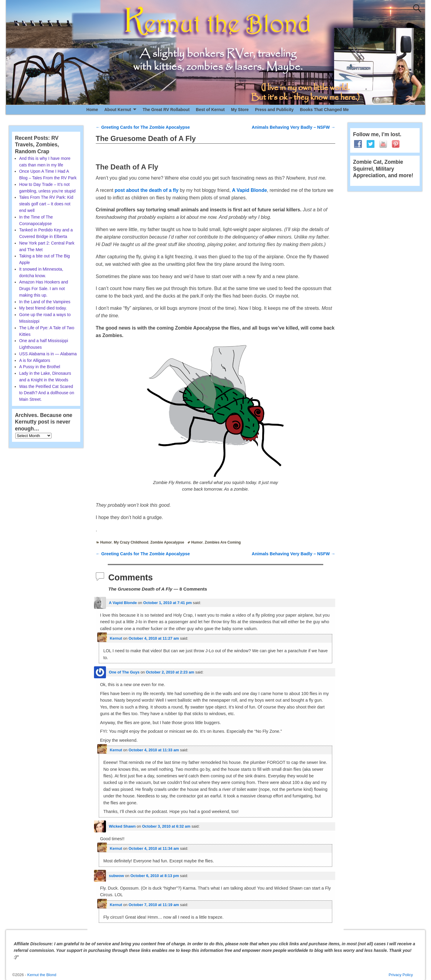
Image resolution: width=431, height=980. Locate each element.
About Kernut (117, 110)
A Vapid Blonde (249, 190)
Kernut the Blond (42, 975)
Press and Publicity (274, 110)
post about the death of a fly (147, 190)
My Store (240, 110)
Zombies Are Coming (223, 542)
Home (92, 110)
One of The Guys (124, 672)
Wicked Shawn (122, 826)
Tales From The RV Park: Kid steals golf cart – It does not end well (46, 204)
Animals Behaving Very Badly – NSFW (293, 127)
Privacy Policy (401, 975)
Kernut (116, 638)
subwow (116, 876)
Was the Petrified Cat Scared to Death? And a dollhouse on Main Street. (47, 393)
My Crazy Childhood (131, 542)
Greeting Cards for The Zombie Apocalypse (143, 127)
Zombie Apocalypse (167, 542)
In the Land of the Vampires (45, 302)
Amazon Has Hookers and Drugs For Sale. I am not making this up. (44, 289)
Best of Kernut (210, 110)
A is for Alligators (35, 360)
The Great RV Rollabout (166, 110)
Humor (106, 542)
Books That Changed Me (324, 110)
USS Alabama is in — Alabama (48, 354)
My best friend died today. (43, 308)
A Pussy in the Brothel (40, 367)
